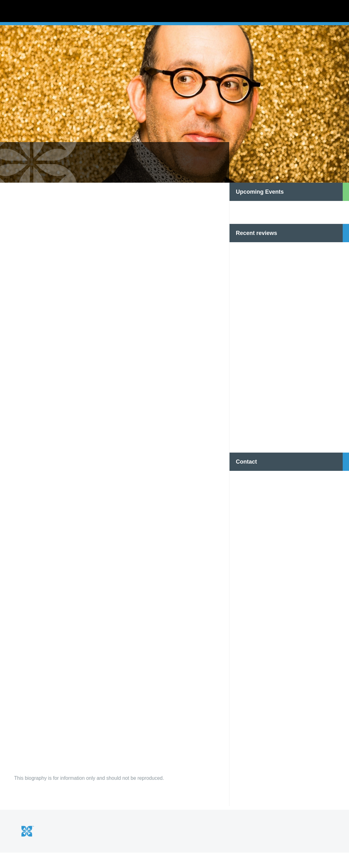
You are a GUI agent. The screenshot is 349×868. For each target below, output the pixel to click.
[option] (174, 123)
